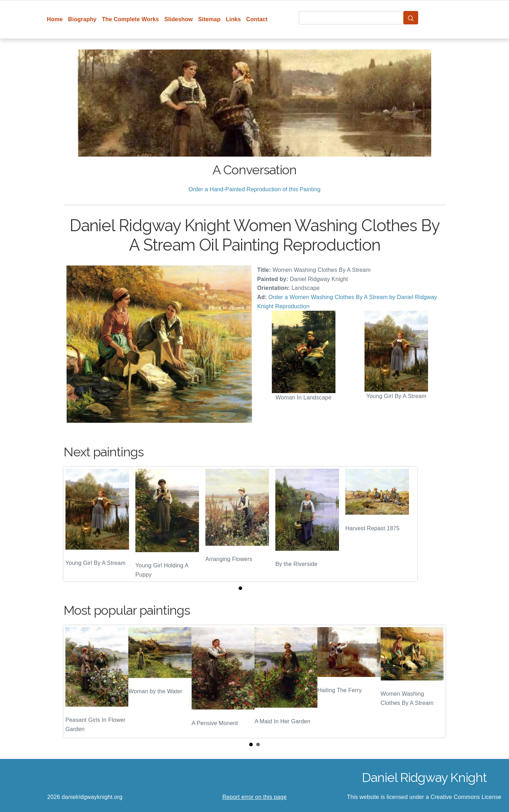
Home (55, 19)
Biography (83, 19)
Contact (257, 19)
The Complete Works (130, 19)
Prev (75, 681)
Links (233, 19)
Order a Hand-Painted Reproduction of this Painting (255, 189)
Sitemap (209, 19)
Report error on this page (255, 797)
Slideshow (179, 19)
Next (434, 681)
